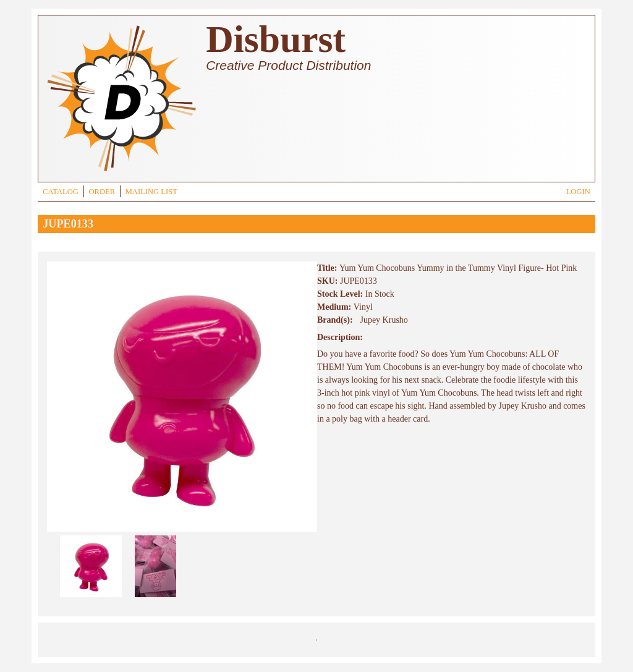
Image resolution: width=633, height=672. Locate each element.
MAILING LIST (151, 192)
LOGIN (578, 192)
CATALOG (61, 192)
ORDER (102, 192)
